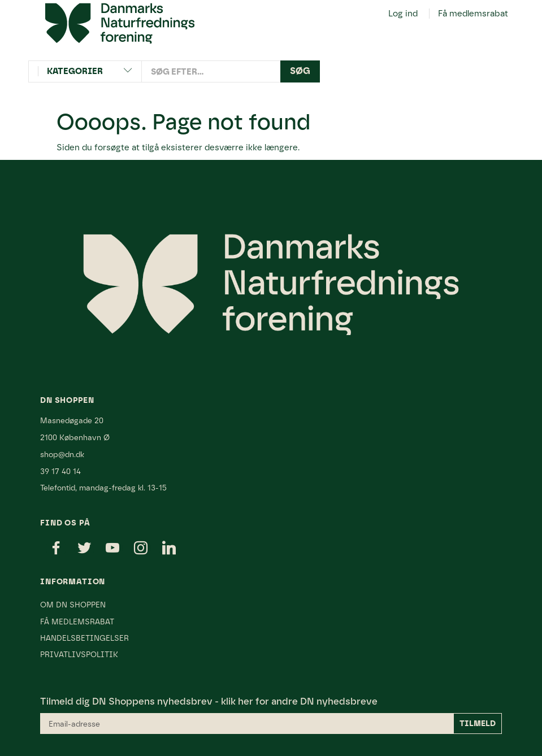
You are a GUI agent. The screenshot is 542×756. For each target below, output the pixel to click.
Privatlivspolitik (79, 654)
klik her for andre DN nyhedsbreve (299, 701)
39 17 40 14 (60, 471)
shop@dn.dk (62, 454)
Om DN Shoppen (73, 605)
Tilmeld (478, 724)
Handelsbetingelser (84, 638)
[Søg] (300, 71)
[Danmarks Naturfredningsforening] (120, 23)
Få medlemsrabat (473, 14)
